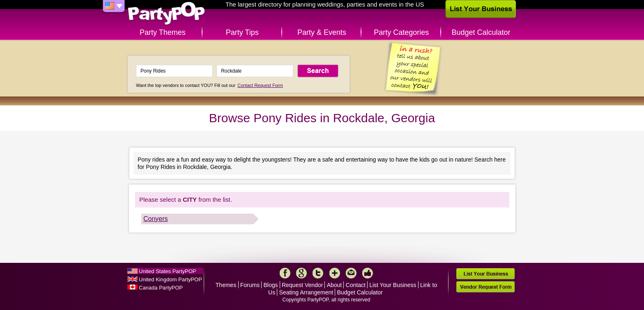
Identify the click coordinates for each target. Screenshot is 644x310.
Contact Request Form (260, 85)
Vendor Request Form (485, 287)
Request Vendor (302, 285)
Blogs (271, 285)
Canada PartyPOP (161, 288)
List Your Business (393, 285)
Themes (226, 285)
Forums (250, 285)
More (335, 273)
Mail (351, 273)
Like (368, 273)
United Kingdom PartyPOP (170, 279)
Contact (356, 285)
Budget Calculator (481, 32)
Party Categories (401, 32)
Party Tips (242, 32)
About (335, 285)
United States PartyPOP (167, 271)
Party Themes (163, 32)
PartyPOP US (166, 14)
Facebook (285, 273)
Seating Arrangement (306, 292)
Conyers (156, 219)
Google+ (301, 273)
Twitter (318, 273)
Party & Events (322, 32)
